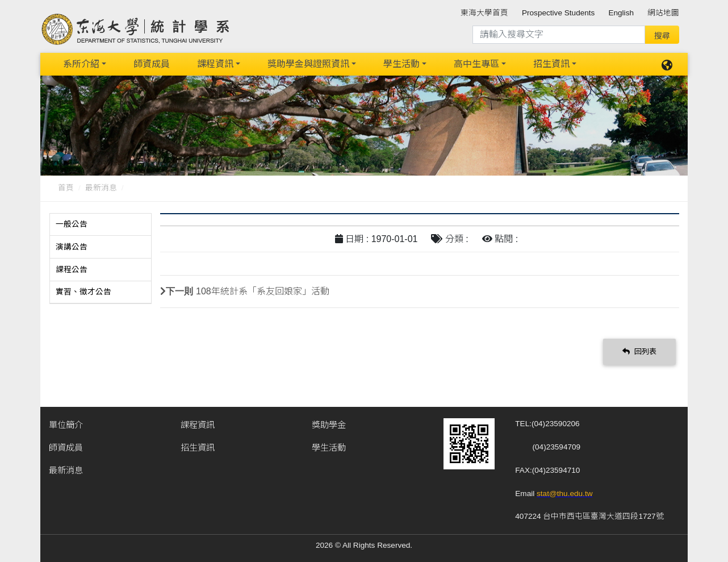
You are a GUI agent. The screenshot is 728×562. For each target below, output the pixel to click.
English (621, 13)
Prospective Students (558, 13)
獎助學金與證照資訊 (308, 64)
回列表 (639, 351)
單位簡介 (66, 424)
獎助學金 (329, 424)
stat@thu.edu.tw (564, 493)
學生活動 (401, 64)
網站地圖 (663, 13)
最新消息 (101, 188)
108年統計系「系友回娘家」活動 (263, 291)
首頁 (66, 188)
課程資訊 (215, 64)
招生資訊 (551, 64)
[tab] (101, 224)
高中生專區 (476, 64)
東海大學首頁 (484, 13)
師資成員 (152, 64)
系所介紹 (81, 64)
